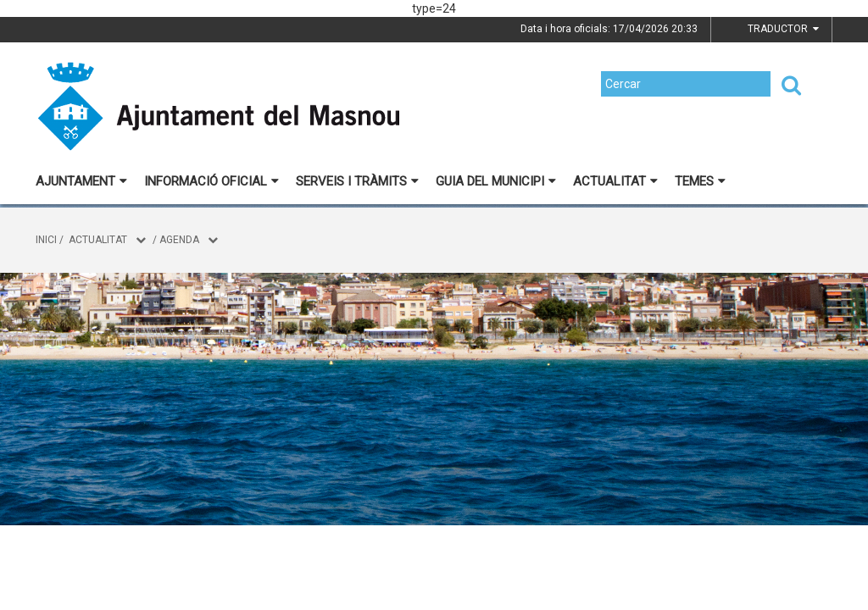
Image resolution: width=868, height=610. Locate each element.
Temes (700, 181)
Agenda (179, 240)
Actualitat (615, 181)
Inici (46, 240)
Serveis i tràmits (357, 181)
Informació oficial (211, 181)
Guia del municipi (496, 181)
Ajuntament (81, 181)
